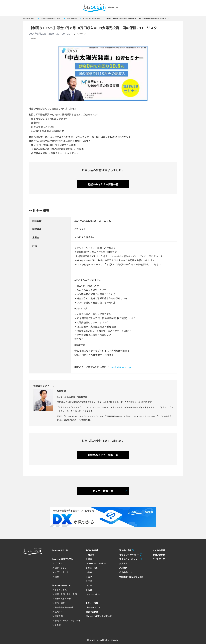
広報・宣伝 (93, 568)
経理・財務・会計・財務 (66, 594)
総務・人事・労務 (63, 598)
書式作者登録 (92, 612)
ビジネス (59, 563)
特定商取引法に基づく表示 (131, 577)
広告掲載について (127, 572)
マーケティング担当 (97, 563)
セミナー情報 (92, 603)
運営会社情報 (125, 550)
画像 (57, 577)
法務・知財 (60, 603)
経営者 (91, 555)
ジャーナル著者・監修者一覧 (99, 616)
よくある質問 (159, 550)
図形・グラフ (61, 568)
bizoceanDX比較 (60, 550)
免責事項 (123, 563)
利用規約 (123, 568)
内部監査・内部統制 (64, 607)
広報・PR (59, 612)
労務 (90, 581)
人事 (90, 585)
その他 (33, 38)
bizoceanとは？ (93, 607)
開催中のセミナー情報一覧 (103, 184)
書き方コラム (61, 590)
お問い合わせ (159, 555)
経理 (90, 590)
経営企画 (59, 616)
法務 (90, 577)
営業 (90, 559)
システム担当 (94, 594)
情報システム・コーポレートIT (69, 621)
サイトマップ (159, 559)
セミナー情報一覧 (103, 491)
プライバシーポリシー (129, 559)
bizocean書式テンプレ (63, 559)
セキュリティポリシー (129, 555)
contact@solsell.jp (121, 367)
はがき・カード (62, 572)
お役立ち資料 (92, 550)
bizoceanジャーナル (62, 585)
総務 (90, 572)
